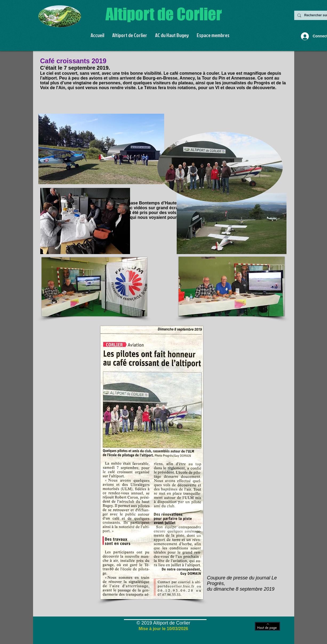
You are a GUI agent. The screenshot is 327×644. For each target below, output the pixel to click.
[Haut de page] (267, 626)
